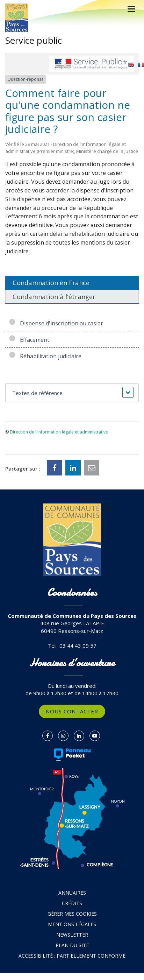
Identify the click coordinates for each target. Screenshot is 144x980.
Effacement (29, 340)
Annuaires (72, 893)
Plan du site (72, 945)
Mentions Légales (72, 924)
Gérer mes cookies (72, 914)
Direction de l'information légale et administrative (59, 432)
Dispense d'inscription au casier (56, 323)
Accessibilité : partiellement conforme (72, 956)
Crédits (72, 903)
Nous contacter (72, 711)
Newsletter (72, 935)
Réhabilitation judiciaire (45, 356)
